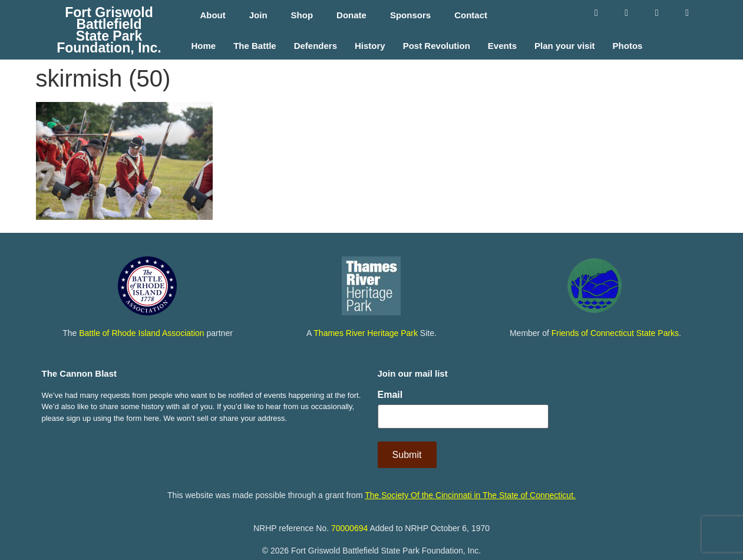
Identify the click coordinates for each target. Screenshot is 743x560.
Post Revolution (437, 46)
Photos (628, 46)
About (212, 15)
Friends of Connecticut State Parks (615, 333)
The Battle (255, 46)
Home (203, 46)
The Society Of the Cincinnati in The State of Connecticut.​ (470, 495)
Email (390, 395)
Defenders (316, 46)
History (370, 46)
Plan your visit (565, 46)
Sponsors (410, 15)
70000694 (349, 527)
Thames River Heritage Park (366, 333)
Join (258, 15)
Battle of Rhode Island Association (141, 333)
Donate (351, 15)
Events (502, 46)
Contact (471, 15)
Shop (302, 15)
